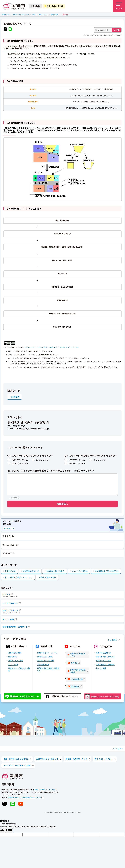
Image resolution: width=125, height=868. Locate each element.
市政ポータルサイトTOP (21, 14)
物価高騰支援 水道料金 (55, 571)
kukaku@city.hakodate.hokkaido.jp (32, 429)
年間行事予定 (8, 553)
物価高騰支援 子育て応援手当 (107, 571)
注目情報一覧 (8, 536)
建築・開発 (55, 14)
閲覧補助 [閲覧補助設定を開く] (35, 6)
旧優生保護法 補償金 (48, 577)
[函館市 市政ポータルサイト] (14, 6)
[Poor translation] (9, 831)
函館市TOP (6, 14)
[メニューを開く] (119, 6)
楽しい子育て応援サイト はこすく (19, 577)
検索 (118, 30)
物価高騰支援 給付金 (31, 571)
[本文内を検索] (108, 30)
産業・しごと (43, 14)
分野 (34, 14)
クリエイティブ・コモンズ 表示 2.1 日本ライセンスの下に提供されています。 (52, 347)
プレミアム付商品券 (80, 571)
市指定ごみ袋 (10, 571)
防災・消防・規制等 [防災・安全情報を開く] (54, 6)
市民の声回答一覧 (10, 545)
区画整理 (15, 397)
